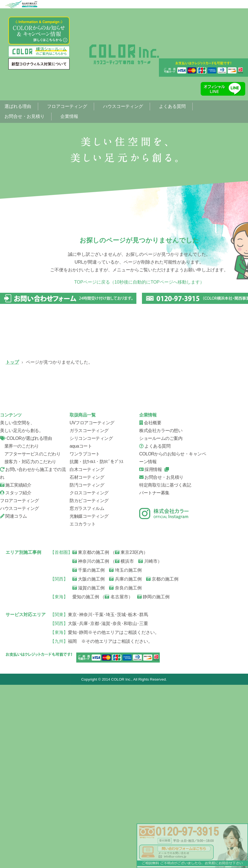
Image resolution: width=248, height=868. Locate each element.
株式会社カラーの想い (161, 613)
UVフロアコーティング (36, 402)
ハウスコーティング (123, 106)
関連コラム (13, 699)
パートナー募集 (154, 676)
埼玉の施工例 (125, 753)
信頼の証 (109, 475)
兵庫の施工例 (125, 762)
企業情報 (69, 116)
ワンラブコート (85, 637)
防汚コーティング (87, 668)
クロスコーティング (89, 676)
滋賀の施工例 (89, 771)
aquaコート (81, 629)
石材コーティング (87, 660)
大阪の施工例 (89, 762)
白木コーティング (87, 652)
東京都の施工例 (91, 735)
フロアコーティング (67, 106)
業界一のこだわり (19, 629)
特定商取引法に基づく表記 (165, 668)
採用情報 (150, 652)
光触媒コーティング (89, 699)
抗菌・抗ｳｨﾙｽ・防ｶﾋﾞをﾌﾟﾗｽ (96, 645)
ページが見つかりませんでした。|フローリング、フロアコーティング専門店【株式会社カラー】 (124, 54)
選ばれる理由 (18, 106)
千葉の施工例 (89, 753)
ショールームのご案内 (161, 621)
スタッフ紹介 (36, 547)
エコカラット (83, 707)
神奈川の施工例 (91, 744)
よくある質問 (172, 106)
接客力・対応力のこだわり (28, 645)
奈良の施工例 (125, 771)
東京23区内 (129, 735)
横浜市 (124, 744)
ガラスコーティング (109, 402)
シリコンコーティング (181, 402)
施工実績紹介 (16, 668)
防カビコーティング (89, 684)
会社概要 (109, 547)
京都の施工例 (162, 762)
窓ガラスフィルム (87, 691)
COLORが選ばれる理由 (26, 621)
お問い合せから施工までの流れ (181, 475)
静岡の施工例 (153, 780)
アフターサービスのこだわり (30, 637)
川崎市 (148, 744)
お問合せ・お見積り (24, 116)
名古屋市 (116, 780)
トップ (12, 362)
